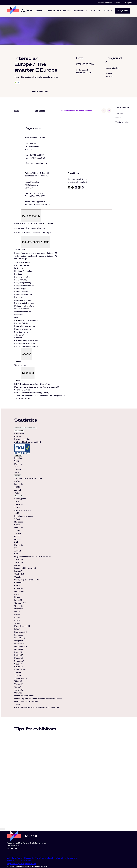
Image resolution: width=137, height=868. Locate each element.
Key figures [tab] (19, 428)
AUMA (107, 11)
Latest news (95, 11)
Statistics (119, 118)
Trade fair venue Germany (58, 11)
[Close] (3, 853)
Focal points (79, 11)
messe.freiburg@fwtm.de (36, 202)
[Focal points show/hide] (86, 11)
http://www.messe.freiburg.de (37, 205)
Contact (117, 3)
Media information (105, 3)
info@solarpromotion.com (36, 163)
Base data (119, 113)
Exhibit (39, 11)
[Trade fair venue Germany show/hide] (71, 11)
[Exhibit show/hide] (44, 11)
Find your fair (122, 11)
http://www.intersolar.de (78, 182)
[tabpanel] (63, 494)
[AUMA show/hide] (111, 11)
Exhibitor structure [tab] (30, 428)
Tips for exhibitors (122, 122)
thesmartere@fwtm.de (77, 179)
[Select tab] (19, 431)
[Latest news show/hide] (102, 11)
